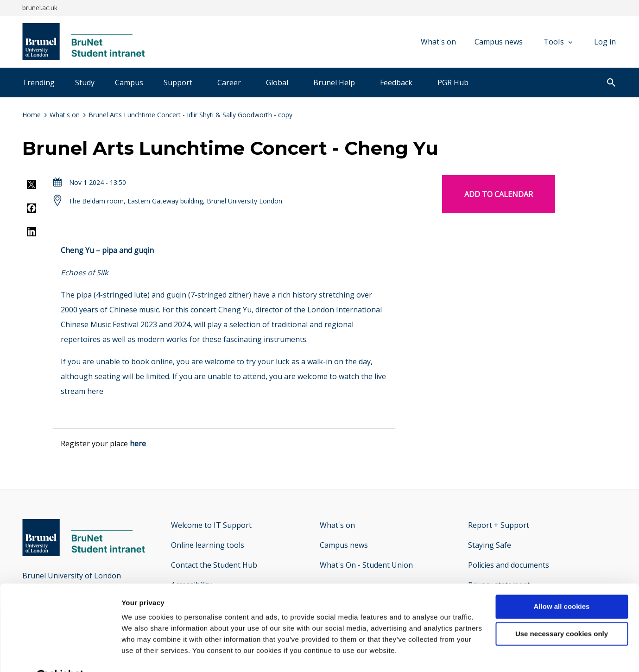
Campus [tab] (129, 82)
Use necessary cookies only (562, 612)
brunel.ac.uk (40, 8)
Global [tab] (277, 82)
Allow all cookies (562, 584)
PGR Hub (453, 82)
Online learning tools (208, 545)
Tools (558, 41)
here (95, 391)
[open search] (611, 83)
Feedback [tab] (396, 82)
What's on (438, 42)
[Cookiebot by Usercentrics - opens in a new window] (60, 654)
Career (229, 82)
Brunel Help (334, 82)
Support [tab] (178, 82)
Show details (143, 654)
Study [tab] (85, 82)
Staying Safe (490, 545)
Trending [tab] (38, 82)
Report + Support (499, 525)
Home (32, 115)
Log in (605, 42)
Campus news (499, 42)
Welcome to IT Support (211, 525)
